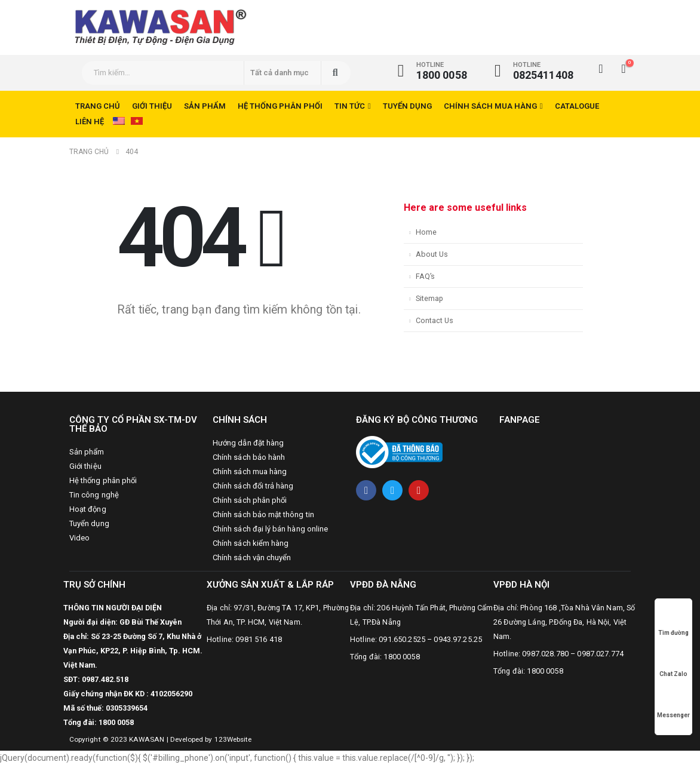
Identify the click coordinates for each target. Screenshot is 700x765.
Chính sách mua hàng (490, 106)
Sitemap (429, 298)
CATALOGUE (577, 106)
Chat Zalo (673, 663)
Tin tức (350, 106)
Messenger (673, 704)
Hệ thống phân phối (280, 106)
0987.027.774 (600, 654)
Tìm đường (673, 621)
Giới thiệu (152, 106)
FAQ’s (425, 276)
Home (426, 232)
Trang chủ (98, 106)
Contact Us (435, 320)
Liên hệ (90, 122)
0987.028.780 (545, 654)
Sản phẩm (205, 106)
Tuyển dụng (407, 106)
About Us (432, 254)
